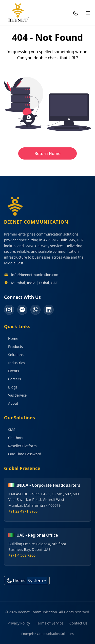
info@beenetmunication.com (35, 275)
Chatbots (14, 438)
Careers (12, 379)
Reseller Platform (20, 446)
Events (12, 371)
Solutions (14, 355)
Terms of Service (50, 623)
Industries (14, 363)
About (11, 403)
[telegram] (22, 310)
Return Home (48, 153)
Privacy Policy (19, 623)
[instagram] (9, 310)
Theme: (20, 580)
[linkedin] (49, 310)
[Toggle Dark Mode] (76, 13)
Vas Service (15, 395)
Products (13, 347)
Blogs (11, 387)
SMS (10, 430)
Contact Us (78, 623)
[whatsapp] (35, 310)
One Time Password (23, 454)
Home (11, 338)
